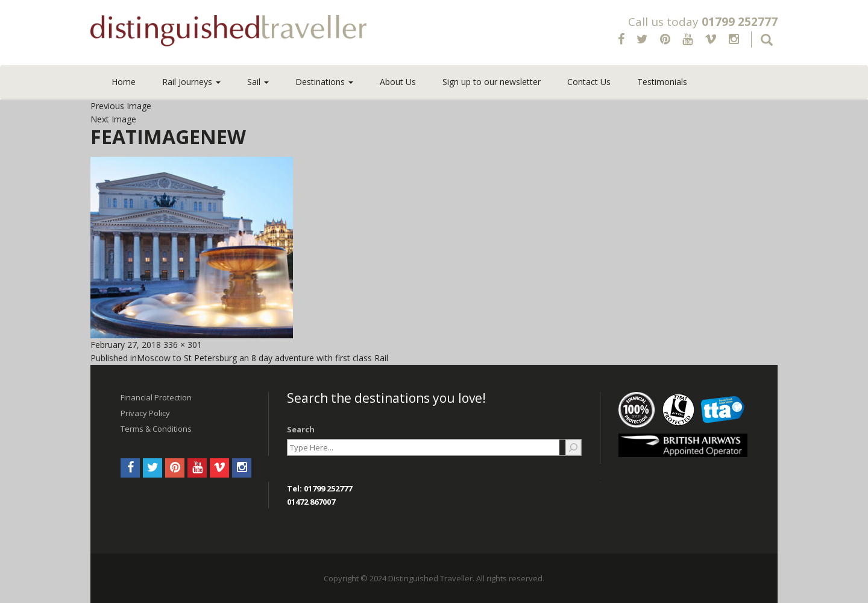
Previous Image (121, 106)
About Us (398, 82)
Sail (258, 82)
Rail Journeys (191, 82)
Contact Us (589, 82)
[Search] (573, 447)
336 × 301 (183, 345)
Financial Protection (156, 397)
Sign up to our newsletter (492, 82)
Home (124, 82)
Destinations (324, 82)
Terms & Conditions (156, 429)
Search (301, 429)
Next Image (113, 119)
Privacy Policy (145, 413)
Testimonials (662, 82)
